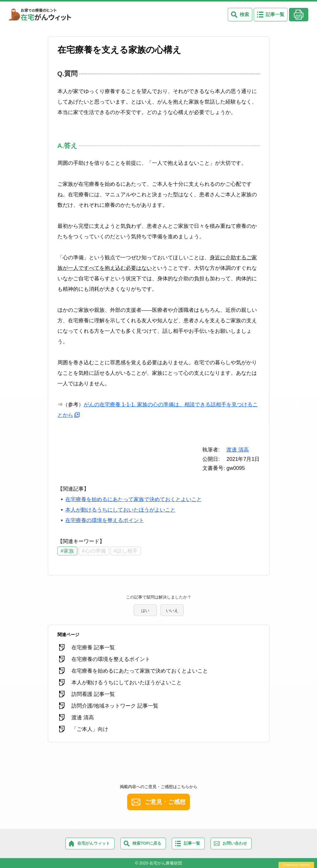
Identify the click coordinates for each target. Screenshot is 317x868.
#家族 (67, 551)
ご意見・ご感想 (165, 802)
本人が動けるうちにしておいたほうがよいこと (120, 510)
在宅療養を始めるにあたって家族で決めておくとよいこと (134, 499)
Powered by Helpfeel (296, 865)
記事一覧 (275, 14)
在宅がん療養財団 (166, 863)
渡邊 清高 (238, 450)
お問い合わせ (235, 843)
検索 (244, 14)
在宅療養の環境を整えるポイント (105, 520)
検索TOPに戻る (147, 843)
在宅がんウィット (94, 843)
